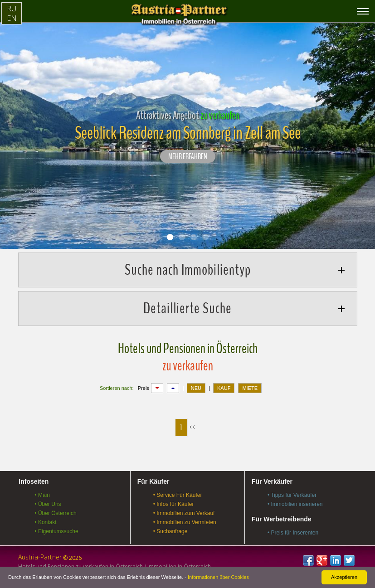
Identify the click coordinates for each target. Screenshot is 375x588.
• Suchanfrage (170, 531)
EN (12, 18)
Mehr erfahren (188, 157)
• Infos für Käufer (174, 504)
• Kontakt (45, 522)
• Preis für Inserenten (293, 533)
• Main (42, 495)
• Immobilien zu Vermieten (185, 522)
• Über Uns (48, 504)
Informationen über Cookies (218, 577)
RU (12, 9)
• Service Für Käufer (178, 495)
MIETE (250, 388)
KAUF (224, 388)
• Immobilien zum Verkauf (184, 513)
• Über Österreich (55, 513)
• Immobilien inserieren (295, 504)
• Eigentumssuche (56, 531)
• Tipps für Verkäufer (292, 495)
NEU (196, 388)
